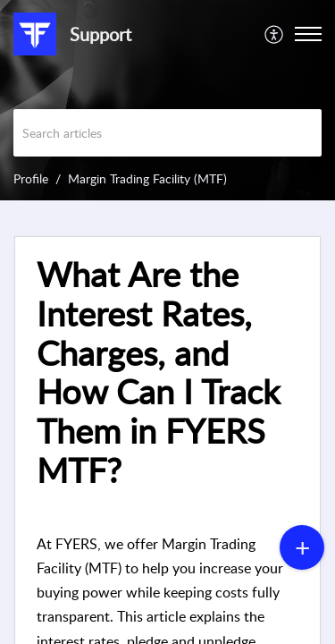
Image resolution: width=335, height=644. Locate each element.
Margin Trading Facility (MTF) (147, 178)
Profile (31, 178)
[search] (167, 133)
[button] (275, 34)
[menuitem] (275, 34)
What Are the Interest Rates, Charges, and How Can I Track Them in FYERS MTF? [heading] (158, 373)
